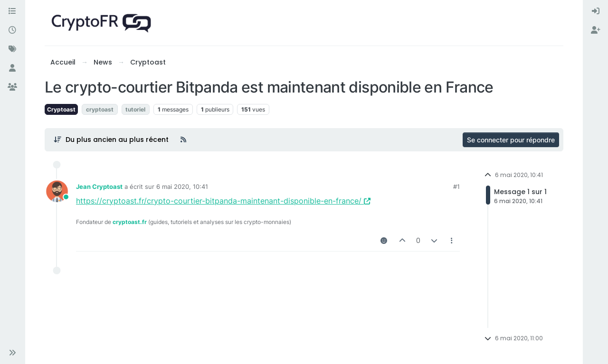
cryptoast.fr (130, 222)
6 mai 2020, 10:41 (182, 187)
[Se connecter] (596, 11)
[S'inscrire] (596, 30)
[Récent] (12, 30)
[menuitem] (596, 11)
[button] (12, 353)
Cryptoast (61, 109)
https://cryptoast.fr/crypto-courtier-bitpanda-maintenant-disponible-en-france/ (223, 201)
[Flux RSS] (183, 140)
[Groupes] (12, 87)
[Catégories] (12, 11)
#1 (456, 187)
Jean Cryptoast (99, 187)
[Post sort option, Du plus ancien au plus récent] (111, 140)
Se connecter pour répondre (511, 140)
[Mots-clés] (12, 49)
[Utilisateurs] (12, 68)
